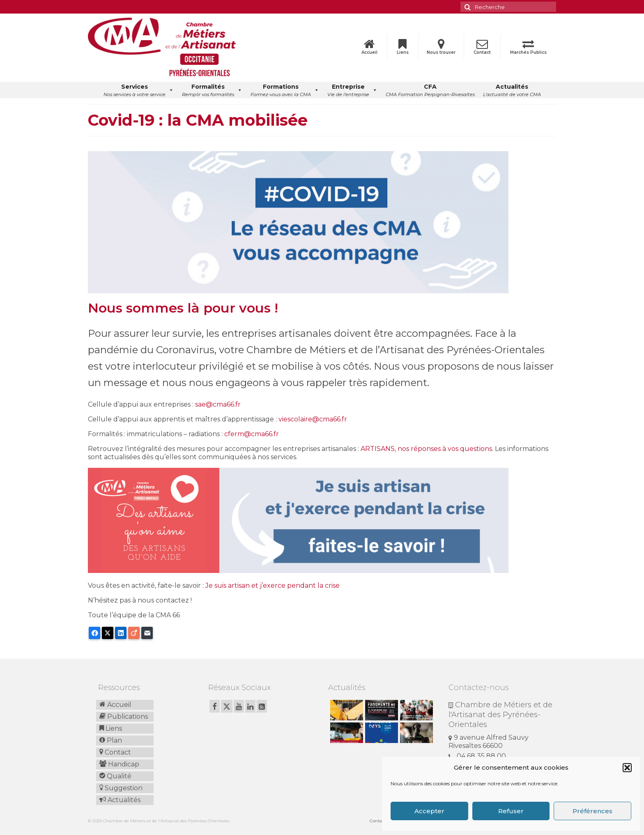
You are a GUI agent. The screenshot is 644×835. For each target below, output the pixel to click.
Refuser (511, 811)
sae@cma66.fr (218, 404)
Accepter (429, 811)
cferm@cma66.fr (252, 434)
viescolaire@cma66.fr (313, 419)
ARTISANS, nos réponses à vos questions (426, 449)
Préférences (592, 811)
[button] (627, 768)
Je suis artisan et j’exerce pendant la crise (273, 585)
